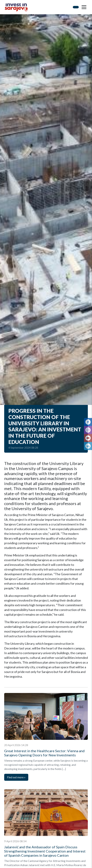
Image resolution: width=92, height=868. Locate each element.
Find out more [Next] (16, 777)
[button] (84, 7)
